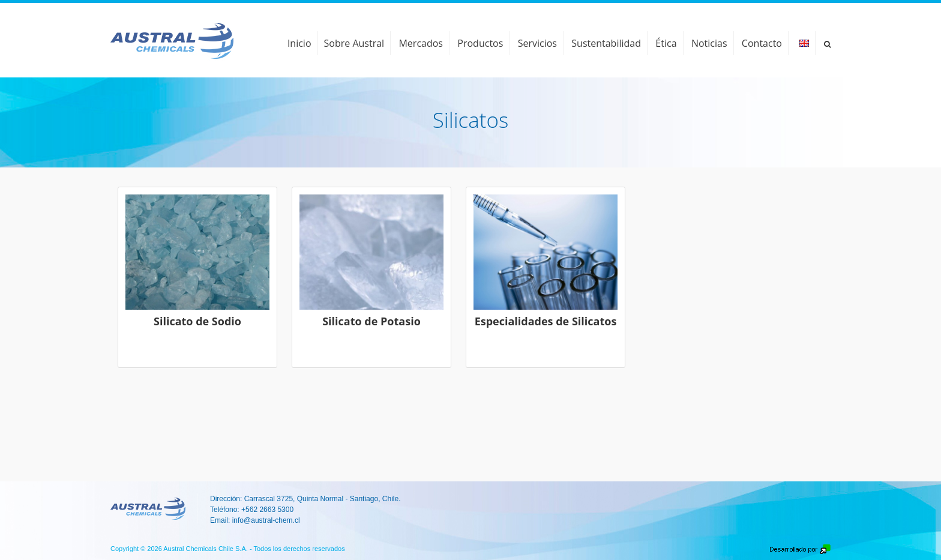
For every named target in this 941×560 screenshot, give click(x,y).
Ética (666, 43)
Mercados (421, 43)
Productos (480, 43)
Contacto (762, 43)
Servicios (537, 43)
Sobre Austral (354, 43)
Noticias (709, 43)
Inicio (299, 43)
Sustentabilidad (606, 43)
